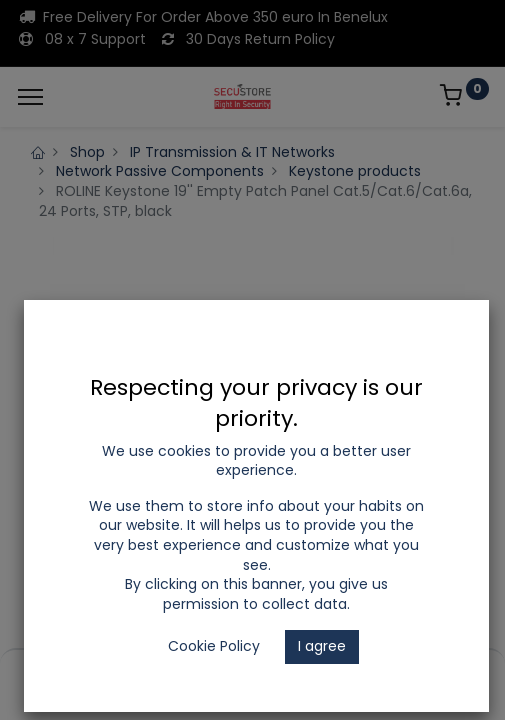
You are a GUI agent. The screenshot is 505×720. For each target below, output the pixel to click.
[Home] (66, 671)
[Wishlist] (346, 671)
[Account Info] (439, 671)
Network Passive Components (160, 171)
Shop (87, 152)
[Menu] (30, 97)
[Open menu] (253, 676)
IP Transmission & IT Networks (232, 152)
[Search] (159, 671)
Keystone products (355, 171)
